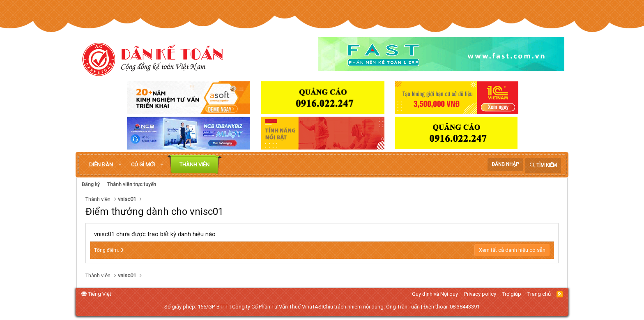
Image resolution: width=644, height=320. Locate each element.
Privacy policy (480, 294)
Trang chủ (539, 294)
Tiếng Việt (96, 294)
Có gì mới (143, 165)
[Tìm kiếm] (543, 165)
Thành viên (194, 165)
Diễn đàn (101, 165)
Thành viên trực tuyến (132, 184)
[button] (120, 165)
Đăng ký (91, 184)
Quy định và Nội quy (435, 294)
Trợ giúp (512, 294)
